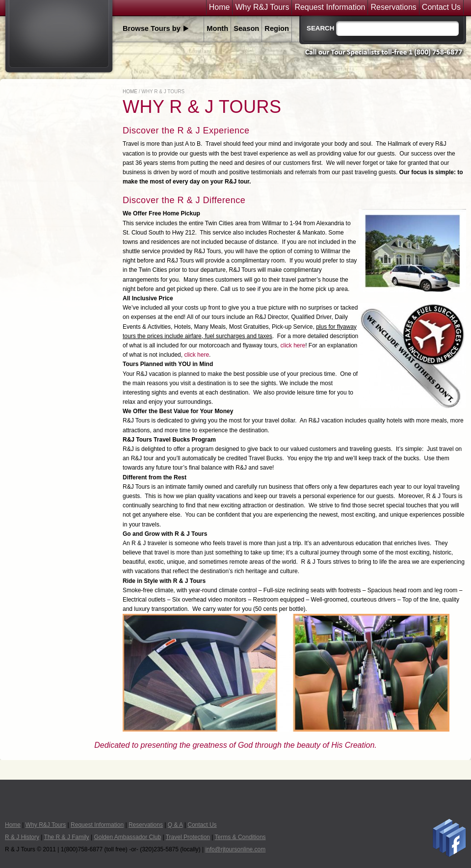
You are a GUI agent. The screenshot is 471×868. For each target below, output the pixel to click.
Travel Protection (188, 837)
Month (217, 28)
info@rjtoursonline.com (235, 849)
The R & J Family (67, 837)
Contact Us (441, 7)
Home (220, 7)
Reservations (393, 7)
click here (293, 345)
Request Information (330, 7)
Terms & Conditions (240, 837)
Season (246, 28)
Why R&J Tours (262, 7)
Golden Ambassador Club (127, 837)
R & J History (22, 837)
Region (277, 28)
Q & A (175, 825)
